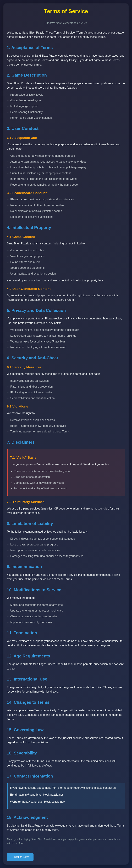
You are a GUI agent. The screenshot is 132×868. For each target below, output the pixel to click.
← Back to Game (20, 857)
